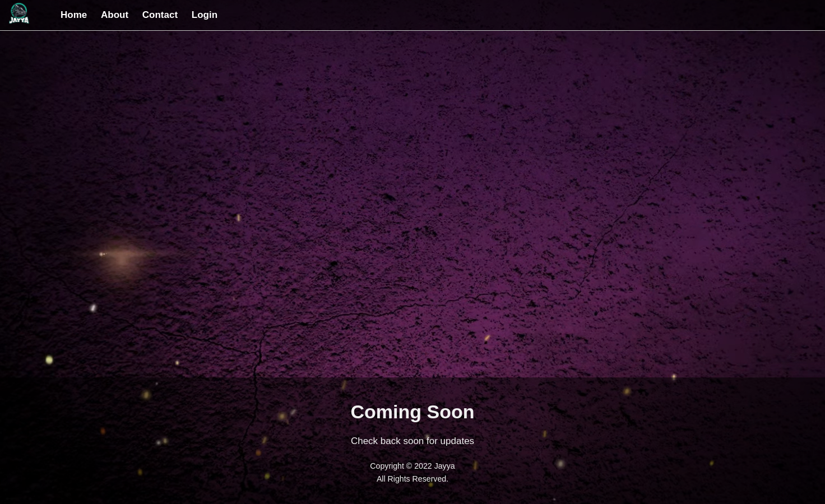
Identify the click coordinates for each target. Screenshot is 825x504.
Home (74, 15)
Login (205, 15)
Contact (160, 15)
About (115, 15)
